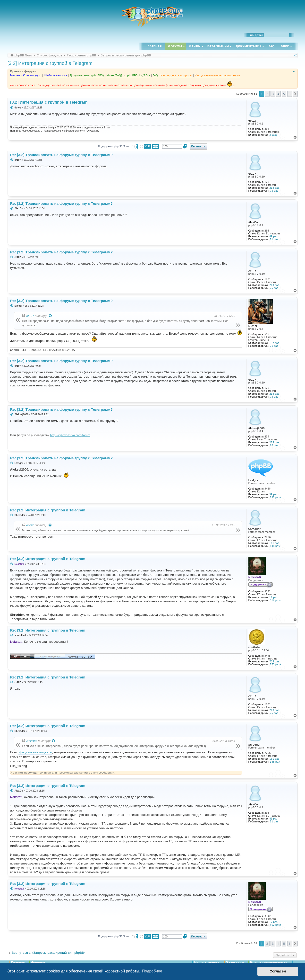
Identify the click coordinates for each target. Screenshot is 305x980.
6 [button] (290, 94)
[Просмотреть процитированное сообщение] (51, 316)
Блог (285, 46)
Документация (248, 46)
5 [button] (284, 94)
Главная (154, 46)
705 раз (274, 662)
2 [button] (267, 94)
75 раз (274, 191)
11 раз (274, 239)
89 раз (273, 236)
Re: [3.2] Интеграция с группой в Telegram (48, 510)
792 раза (276, 497)
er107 (30, 316)
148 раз (275, 546)
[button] (295, 94)
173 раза (276, 664)
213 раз (274, 188)
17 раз (273, 597)
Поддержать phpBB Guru (113, 146)
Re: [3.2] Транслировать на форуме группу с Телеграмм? (62, 458)
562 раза (276, 600)
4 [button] (278, 94)
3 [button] (273, 94)
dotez (30, 525)
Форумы (175, 46)
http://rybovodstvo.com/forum (70, 435)
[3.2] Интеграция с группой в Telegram (50, 63)
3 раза (273, 135)
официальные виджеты (35, 752)
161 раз (274, 543)
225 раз (274, 442)
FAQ (272, 46)
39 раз (273, 494)
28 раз (274, 445)
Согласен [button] (278, 971)
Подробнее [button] (152, 971)
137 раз (274, 343)
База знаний (218, 46)
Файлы (195, 46)
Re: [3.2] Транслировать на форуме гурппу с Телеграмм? (62, 155)
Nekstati (32, 741)
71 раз (274, 346)
